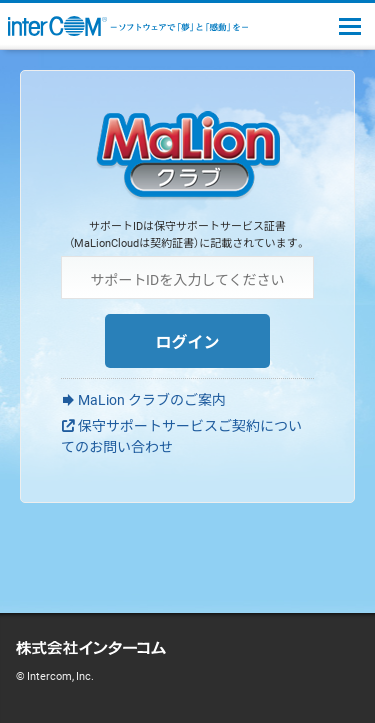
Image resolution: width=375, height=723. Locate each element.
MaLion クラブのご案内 (152, 399)
